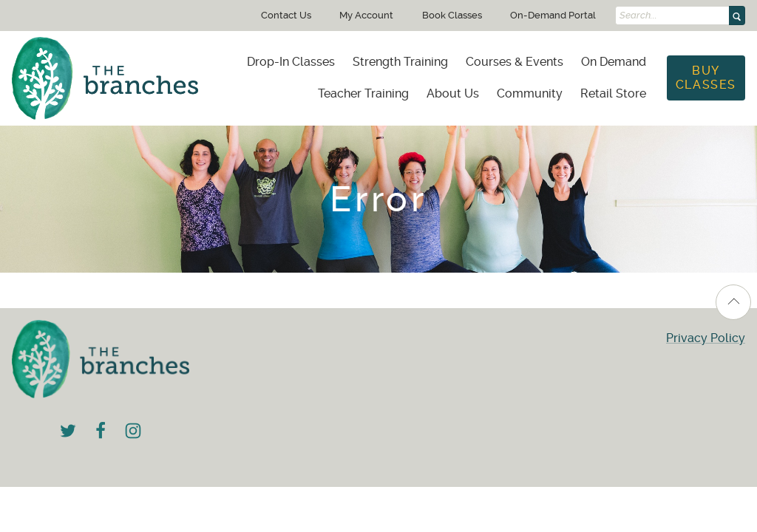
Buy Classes (706, 77)
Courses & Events (515, 62)
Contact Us (286, 15)
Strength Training (400, 62)
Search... (638, 16)
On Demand (614, 62)
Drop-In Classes (291, 62)
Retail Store (613, 93)
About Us (453, 93)
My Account (366, 15)
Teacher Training (363, 93)
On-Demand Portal (553, 15)
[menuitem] (291, 62)
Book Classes (452, 15)
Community (530, 93)
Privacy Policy (706, 338)
